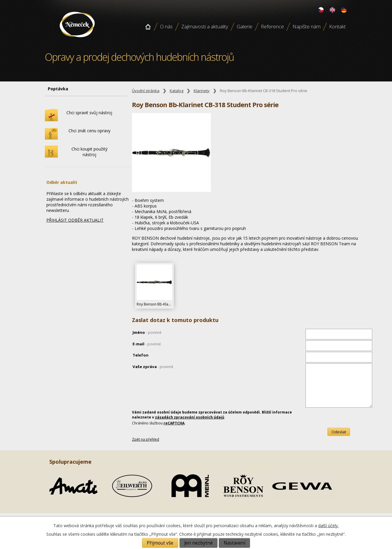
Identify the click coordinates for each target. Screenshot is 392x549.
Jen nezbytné (199, 543)
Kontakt (337, 26)
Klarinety (202, 91)
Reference (272, 26)
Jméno (147, 332)
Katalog (177, 91)
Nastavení (235, 543)
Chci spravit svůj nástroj (89, 113)
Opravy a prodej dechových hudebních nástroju (77, 39)
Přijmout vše (160, 543)
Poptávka (58, 89)
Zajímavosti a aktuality (205, 26)
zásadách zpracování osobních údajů (190, 417)
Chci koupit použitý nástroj (89, 152)
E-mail (147, 344)
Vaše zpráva (153, 367)
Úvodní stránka (148, 27)
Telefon (141, 355)
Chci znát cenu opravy (89, 131)
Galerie (245, 26)
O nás (166, 26)
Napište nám (307, 26)
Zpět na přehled (146, 439)
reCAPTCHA (174, 423)
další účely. (328, 526)
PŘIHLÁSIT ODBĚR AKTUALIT (75, 220)
